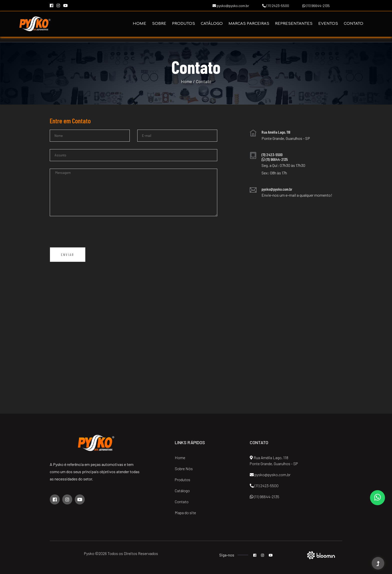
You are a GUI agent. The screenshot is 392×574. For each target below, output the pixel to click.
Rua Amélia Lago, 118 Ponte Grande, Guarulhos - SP (274, 461)
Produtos (183, 24)
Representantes (294, 24)
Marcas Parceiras (249, 24)
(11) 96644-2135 (316, 6)
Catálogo (212, 24)
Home (139, 24)
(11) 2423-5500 (276, 6)
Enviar (68, 255)
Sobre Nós (184, 469)
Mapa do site (185, 513)
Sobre (159, 24)
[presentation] (88, 233)
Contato (353, 24)
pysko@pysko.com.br (231, 6)
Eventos (328, 24)
